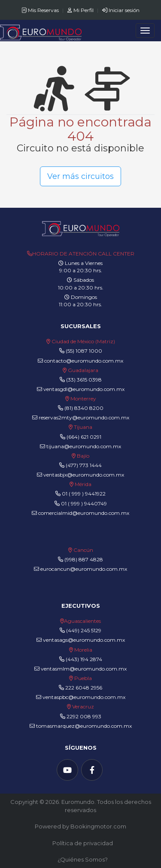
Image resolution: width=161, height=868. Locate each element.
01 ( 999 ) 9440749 (84, 503)
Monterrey (83, 399)
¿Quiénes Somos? (83, 859)
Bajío (83, 456)
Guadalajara (83, 370)
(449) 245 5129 (84, 630)
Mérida (83, 484)
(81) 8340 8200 (84, 408)
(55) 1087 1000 (84, 351)
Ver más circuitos (80, 176)
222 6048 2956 (84, 688)
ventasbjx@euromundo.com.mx (80, 475)
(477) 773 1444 (84, 465)
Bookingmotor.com (98, 826)
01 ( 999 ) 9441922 (84, 494)
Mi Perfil (81, 10)
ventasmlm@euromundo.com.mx (80, 669)
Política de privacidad (83, 843)
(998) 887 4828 (84, 559)
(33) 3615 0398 (84, 380)
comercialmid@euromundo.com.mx (80, 513)
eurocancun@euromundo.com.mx (80, 569)
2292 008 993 (84, 716)
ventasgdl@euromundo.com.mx (81, 389)
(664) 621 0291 (83, 437)
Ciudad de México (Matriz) (83, 341)
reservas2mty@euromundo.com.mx (81, 417)
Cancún (83, 550)
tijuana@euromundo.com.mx (80, 446)
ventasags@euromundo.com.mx (81, 640)
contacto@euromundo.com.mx (80, 361)
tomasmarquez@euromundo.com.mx (81, 726)
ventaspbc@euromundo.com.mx (81, 697)
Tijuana (82, 427)
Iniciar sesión (121, 10)
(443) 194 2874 (84, 659)
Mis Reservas (41, 10)
